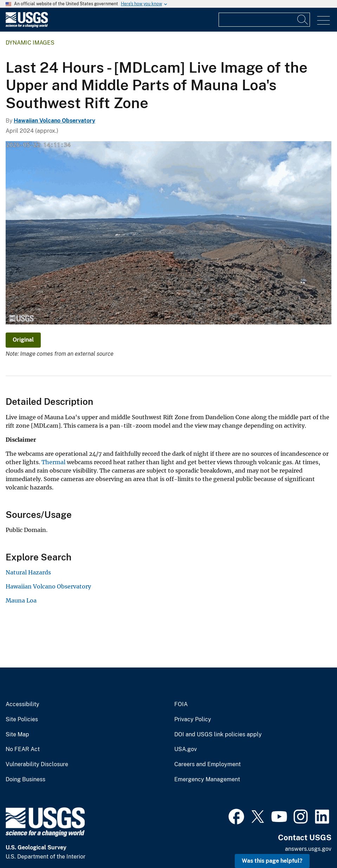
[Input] (264, 20)
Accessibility (22, 704)
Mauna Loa (21, 600)
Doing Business (25, 780)
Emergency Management (207, 780)
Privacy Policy (193, 719)
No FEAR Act (23, 749)
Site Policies (22, 719)
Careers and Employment (208, 764)
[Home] (27, 26)
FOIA (181, 704)
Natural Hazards (28, 572)
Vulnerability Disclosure (37, 764)
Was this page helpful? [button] (272, 861)
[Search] (303, 20)
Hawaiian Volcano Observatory (54, 121)
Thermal (53, 462)
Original (23, 340)
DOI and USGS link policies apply (218, 735)
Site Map (17, 735)
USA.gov (186, 749)
